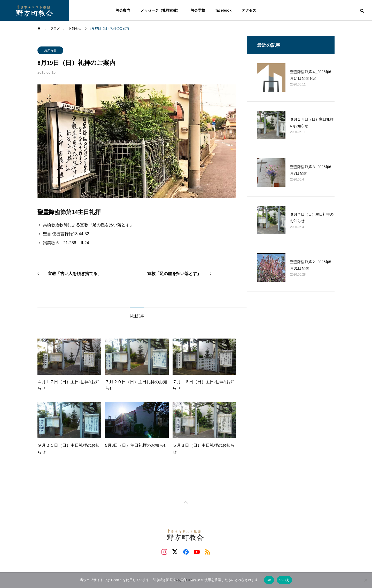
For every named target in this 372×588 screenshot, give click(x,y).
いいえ (284, 580)
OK (269, 580)
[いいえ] (366, 580)
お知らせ (50, 50)
